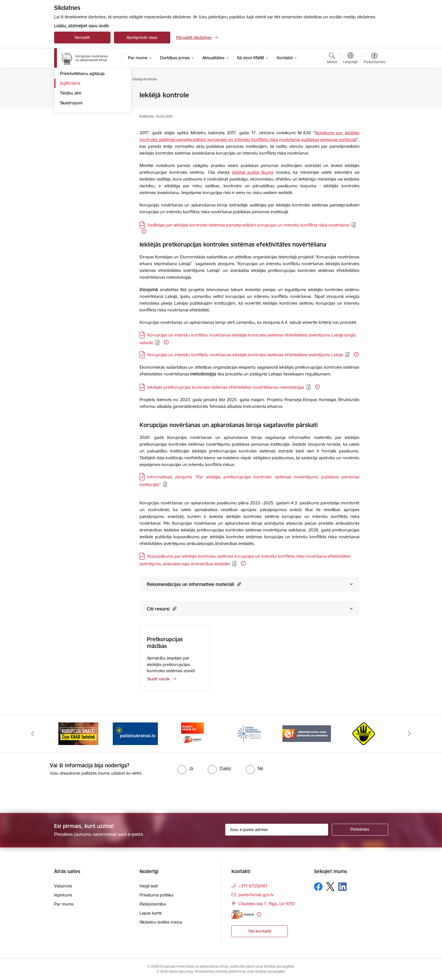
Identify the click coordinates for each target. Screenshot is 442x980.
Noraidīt (82, 37)
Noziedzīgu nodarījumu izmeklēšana (82, 97)
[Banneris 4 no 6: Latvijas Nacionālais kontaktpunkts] (249, 733)
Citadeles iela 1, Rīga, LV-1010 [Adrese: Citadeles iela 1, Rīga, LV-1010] (267, 904)
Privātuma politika (156, 895)
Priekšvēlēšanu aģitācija (82, 134)
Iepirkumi (63, 895)
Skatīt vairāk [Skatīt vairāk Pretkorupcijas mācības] (158, 679)
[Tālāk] (410, 734)
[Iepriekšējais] (33, 734)
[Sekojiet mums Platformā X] (330, 887)
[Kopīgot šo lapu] (374, 107)
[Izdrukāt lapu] (374, 93)
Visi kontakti (260, 931)
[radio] (185, 768)
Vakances (63, 886)
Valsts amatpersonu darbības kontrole (88, 112)
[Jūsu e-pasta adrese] (277, 830)
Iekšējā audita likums (253, 172)
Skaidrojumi (71, 163)
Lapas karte (151, 913)
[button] (238, 584)
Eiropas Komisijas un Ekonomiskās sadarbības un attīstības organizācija (207, 257)
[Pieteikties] (360, 830)
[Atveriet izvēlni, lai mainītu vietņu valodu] (351, 59)
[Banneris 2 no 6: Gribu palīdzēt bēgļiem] (135, 733)
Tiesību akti (71, 153)
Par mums (64, 904)
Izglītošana (70, 143)
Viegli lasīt (149, 886)
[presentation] (47, 792)
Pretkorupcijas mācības (165, 643)
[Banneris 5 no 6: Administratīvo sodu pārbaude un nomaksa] (307, 733)
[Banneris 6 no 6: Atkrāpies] (364, 733)
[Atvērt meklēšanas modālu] (332, 59)
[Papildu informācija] (144, 232)
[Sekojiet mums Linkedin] (342, 887)
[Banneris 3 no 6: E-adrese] (193, 733)
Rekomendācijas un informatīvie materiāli (194, 584)
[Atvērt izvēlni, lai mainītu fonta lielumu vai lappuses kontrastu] (374, 59)
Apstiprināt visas (142, 37)
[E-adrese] (243, 914)
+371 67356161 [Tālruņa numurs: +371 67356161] (253, 886)
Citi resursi (162, 609)
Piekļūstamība (153, 904)
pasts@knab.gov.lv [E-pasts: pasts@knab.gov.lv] (256, 895)
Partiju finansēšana (78, 124)
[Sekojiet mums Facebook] (318, 887)
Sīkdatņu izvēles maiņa (161, 922)
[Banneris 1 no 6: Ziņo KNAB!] (78, 733)
